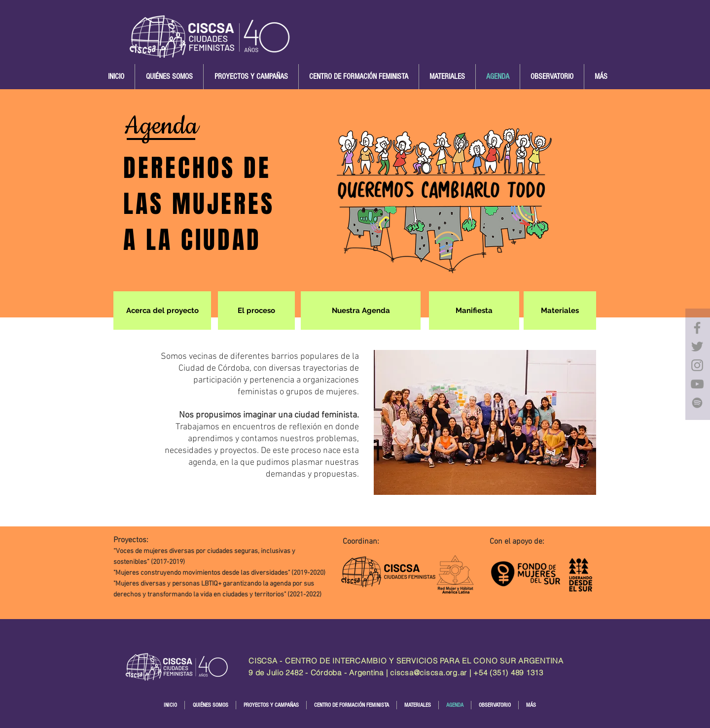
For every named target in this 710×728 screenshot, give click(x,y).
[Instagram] (697, 365)
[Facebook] (697, 328)
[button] (169, 77)
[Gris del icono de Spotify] (697, 403)
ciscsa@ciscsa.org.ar (428, 673)
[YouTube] (697, 384)
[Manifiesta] (474, 311)
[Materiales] (560, 311)
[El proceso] (256, 311)
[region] (698, 364)
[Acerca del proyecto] (162, 311)
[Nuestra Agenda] (361, 311)
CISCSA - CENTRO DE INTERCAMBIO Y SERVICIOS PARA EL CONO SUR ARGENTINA (406, 661)
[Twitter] (697, 347)
